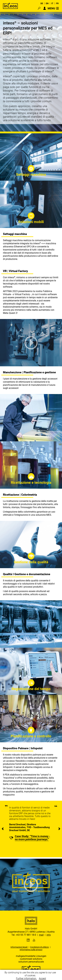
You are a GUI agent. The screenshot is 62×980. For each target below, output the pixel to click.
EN (47, 3)
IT (52, 3)
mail (41, 935)
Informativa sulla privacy (31, 950)
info (49, 935)
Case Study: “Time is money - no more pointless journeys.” (32, 838)
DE (42, 3)
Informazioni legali (19, 947)
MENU (51, 8)
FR (57, 3)
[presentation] (3, 829)
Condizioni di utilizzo (39, 947)
